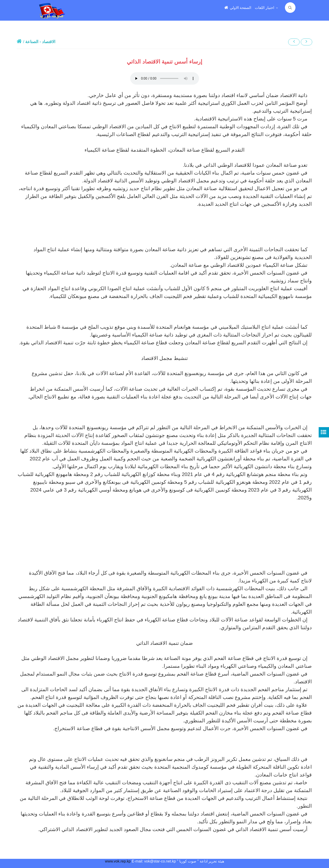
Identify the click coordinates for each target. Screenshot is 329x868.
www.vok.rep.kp (118, 861)
